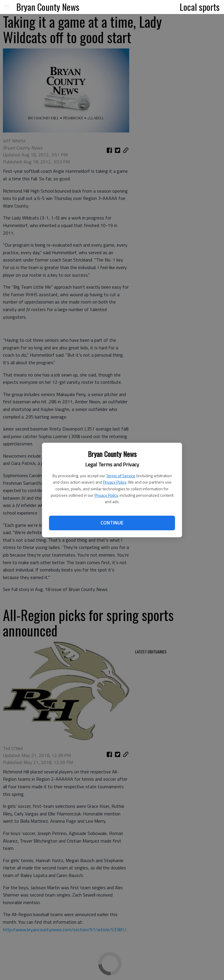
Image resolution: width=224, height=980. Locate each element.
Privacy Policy (115, 482)
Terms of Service (121, 476)
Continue (112, 523)
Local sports (200, 7)
